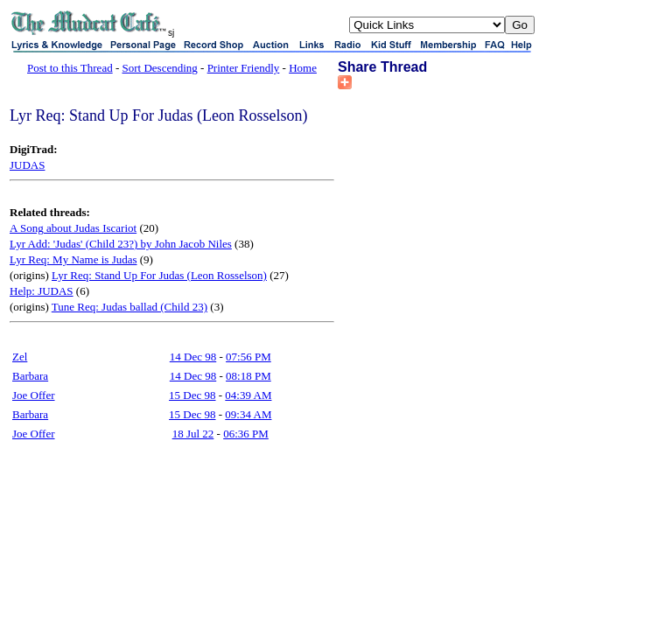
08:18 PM (248, 376)
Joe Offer (34, 395)
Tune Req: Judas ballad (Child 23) (129, 307)
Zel (20, 357)
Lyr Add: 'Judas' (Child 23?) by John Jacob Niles (121, 244)
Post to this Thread (70, 68)
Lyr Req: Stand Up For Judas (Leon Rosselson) (159, 275)
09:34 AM (248, 414)
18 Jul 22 (193, 434)
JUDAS (27, 165)
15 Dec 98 (192, 395)
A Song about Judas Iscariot (73, 228)
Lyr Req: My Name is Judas (73, 259)
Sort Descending (160, 68)
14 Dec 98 (193, 357)
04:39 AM (248, 395)
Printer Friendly (244, 68)
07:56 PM (248, 357)
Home (303, 68)
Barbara (30, 376)
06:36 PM (246, 434)
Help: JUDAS (42, 291)
